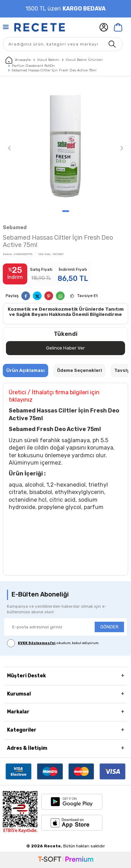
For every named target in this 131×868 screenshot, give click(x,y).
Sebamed (15, 228)
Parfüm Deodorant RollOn (33, 66)
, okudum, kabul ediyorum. (53, 643)
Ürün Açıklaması (26, 370)
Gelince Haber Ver (65, 348)
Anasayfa (18, 60)
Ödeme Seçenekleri (79, 370)
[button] (66, 211)
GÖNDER (109, 627)
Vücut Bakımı (48, 60)
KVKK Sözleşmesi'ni (37, 643)
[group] (65, 145)
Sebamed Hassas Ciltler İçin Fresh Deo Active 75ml (54, 70)
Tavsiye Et (88, 296)
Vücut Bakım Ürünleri (84, 60)
